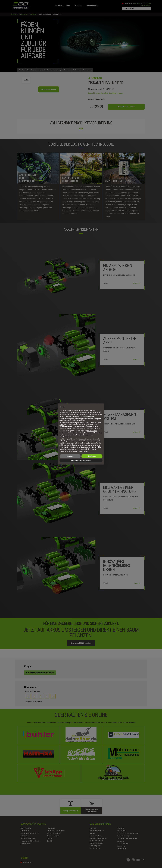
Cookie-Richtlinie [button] (72, 421)
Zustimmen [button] (92, 456)
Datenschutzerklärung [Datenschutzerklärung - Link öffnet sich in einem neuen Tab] (82, 413)
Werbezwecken (92, 431)
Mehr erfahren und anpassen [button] (81, 461)
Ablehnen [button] (70, 456)
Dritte (61, 425)
